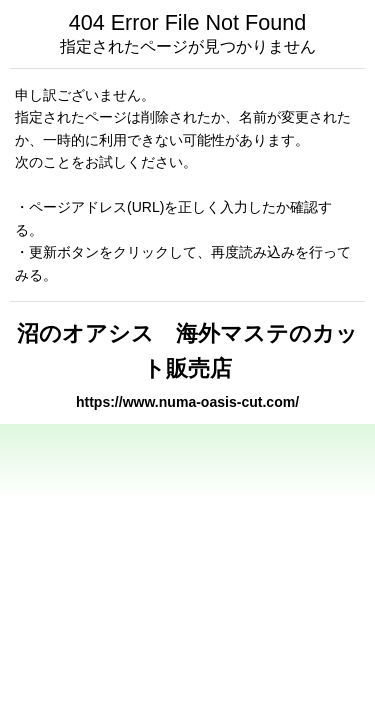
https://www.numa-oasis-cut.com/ (187, 402)
